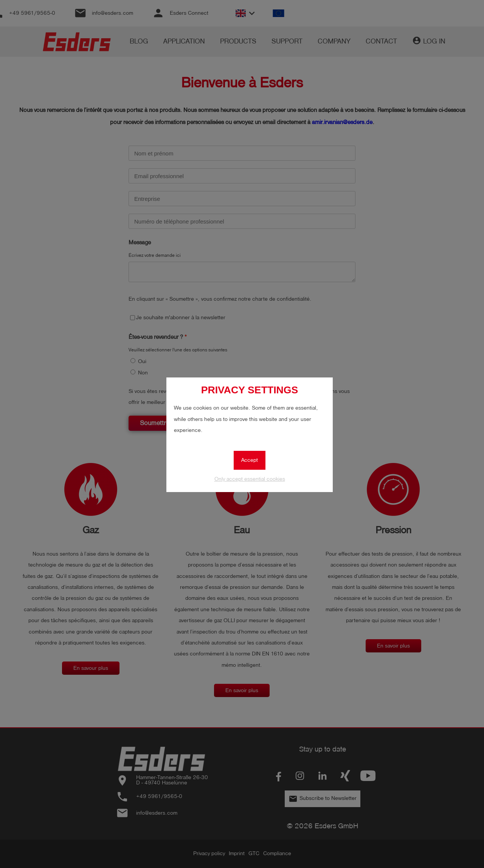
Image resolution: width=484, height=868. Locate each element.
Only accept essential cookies (250, 479)
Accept (250, 460)
